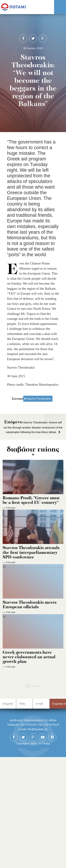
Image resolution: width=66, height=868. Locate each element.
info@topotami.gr (37, 729)
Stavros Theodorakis (39, 399)
